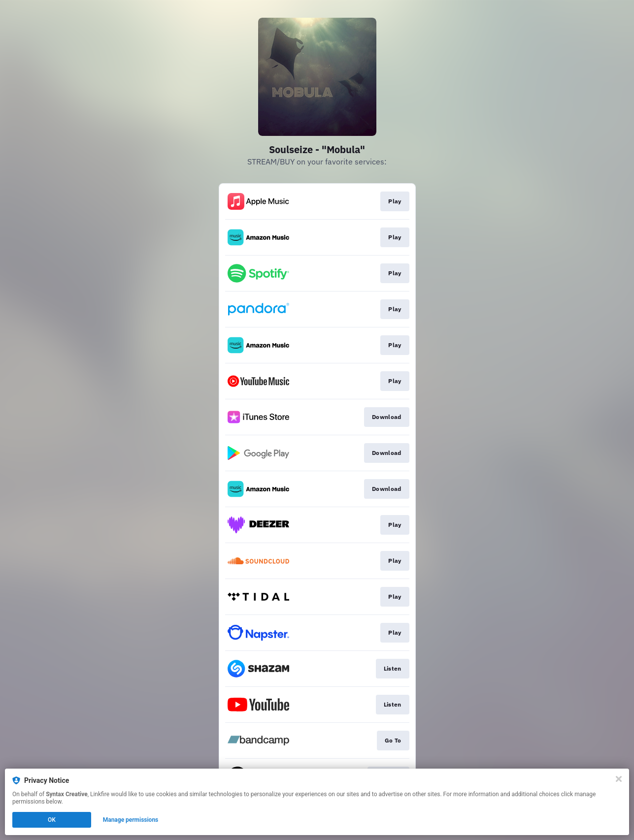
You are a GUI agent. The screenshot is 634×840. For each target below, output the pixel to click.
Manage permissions (131, 820)
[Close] (619, 779)
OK (52, 820)
